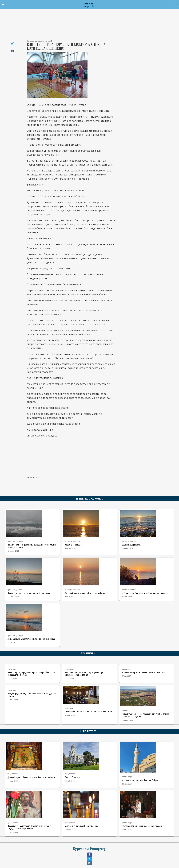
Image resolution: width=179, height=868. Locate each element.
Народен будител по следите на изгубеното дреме (30, 593)
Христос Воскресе (72, 777)
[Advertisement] (74, 25)
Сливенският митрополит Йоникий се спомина (142, 826)
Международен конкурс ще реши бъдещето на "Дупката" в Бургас (32, 695)
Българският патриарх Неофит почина (81, 826)
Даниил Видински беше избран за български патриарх (31, 777)
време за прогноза (15, 541)
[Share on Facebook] (12, 51)
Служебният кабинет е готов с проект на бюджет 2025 (88, 711)
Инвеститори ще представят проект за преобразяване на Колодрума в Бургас (31, 674)
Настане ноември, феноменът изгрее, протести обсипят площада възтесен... (32, 546)
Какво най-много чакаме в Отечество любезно (85, 593)
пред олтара (13, 774)
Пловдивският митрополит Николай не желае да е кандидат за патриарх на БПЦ (29, 827)
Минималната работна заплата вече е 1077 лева (143, 672)
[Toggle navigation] (3, 4)
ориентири (12, 669)
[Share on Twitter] (12, 43)
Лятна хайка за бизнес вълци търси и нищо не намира (31, 639)
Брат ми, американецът (132, 545)
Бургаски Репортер (89, 849)
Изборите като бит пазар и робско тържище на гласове (146, 593)
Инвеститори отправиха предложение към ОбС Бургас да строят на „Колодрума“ (147, 715)
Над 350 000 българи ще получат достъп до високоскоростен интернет (84, 674)
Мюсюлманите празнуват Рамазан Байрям (140, 780)
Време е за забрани (73, 545)
